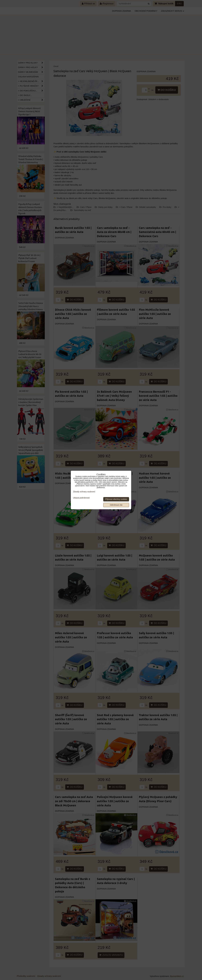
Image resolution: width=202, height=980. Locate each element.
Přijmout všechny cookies (116, 499)
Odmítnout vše (116, 505)
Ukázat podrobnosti (81, 498)
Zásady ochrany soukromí (84, 492)
